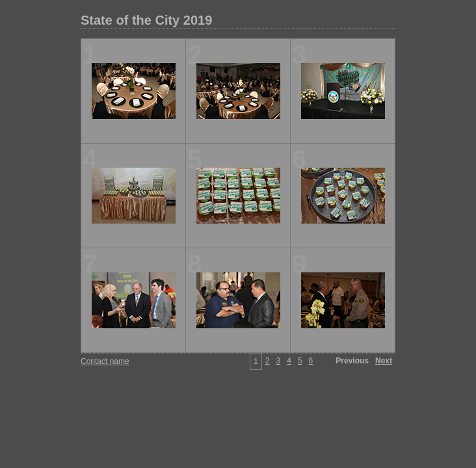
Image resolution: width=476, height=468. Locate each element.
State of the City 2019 (146, 20)
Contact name (105, 361)
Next (384, 361)
